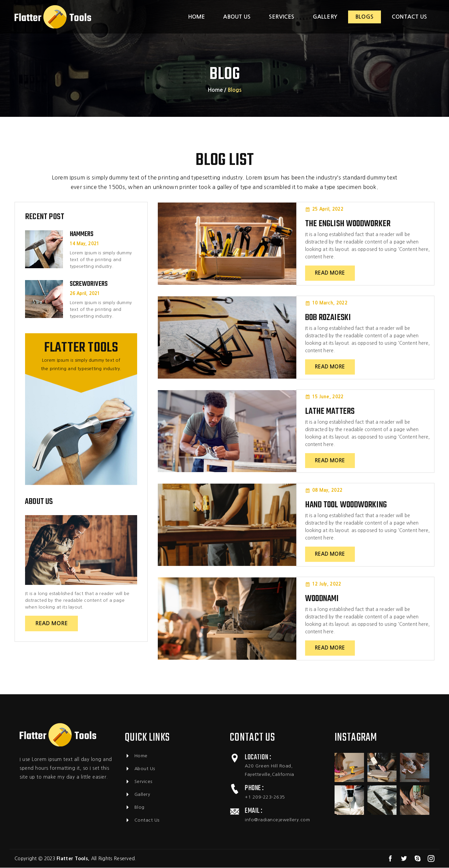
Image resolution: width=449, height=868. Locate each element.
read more (52, 623)
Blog (135, 808)
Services (138, 782)
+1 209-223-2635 (265, 797)
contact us (409, 17)
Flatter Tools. (73, 859)
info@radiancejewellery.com (277, 820)
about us (237, 17)
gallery (325, 17)
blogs (365, 17)
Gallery (137, 795)
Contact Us (142, 821)
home (215, 90)
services (282, 17)
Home (197, 17)
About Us (140, 769)
